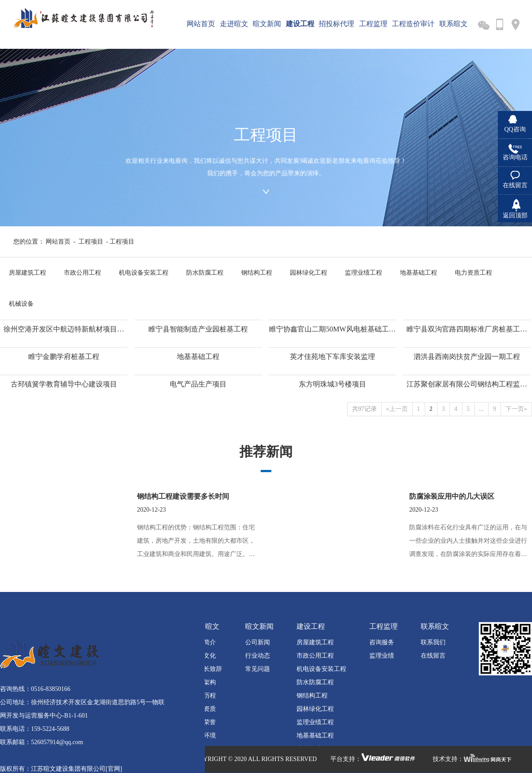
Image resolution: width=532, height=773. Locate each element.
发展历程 (203, 696)
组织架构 (203, 682)
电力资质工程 (473, 273)
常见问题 (258, 669)
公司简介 (203, 642)
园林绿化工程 (309, 273)
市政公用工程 (82, 273)
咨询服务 (382, 642)
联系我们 (433, 642)
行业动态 (258, 656)
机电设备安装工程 (144, 273)
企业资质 (203, 709)
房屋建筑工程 (27, 273)
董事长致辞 (207, 669)
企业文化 (203, 656)
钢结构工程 (257, 273)
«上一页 (397, 409)
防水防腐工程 (205, 273)
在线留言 (433, 656)
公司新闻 (258, 642)
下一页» (516, 409)
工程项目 (91, 242)
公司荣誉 (203, 722)
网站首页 (58, 242)
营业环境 (203, 736)
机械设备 (21, 304)
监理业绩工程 (364, 273)
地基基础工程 (419, 273)
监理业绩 (382, 656)
